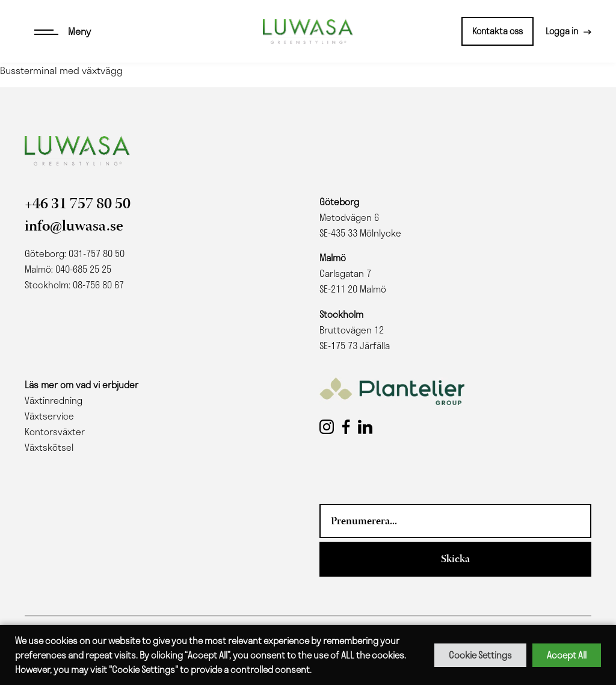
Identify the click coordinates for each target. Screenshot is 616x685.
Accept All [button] (567, 655)
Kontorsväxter (55, 432)
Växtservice (49, 416)
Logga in (562, 31)
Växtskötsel (49, 447)
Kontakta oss (497, 31)
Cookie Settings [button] (480, 655)
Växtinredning (54, 400)
